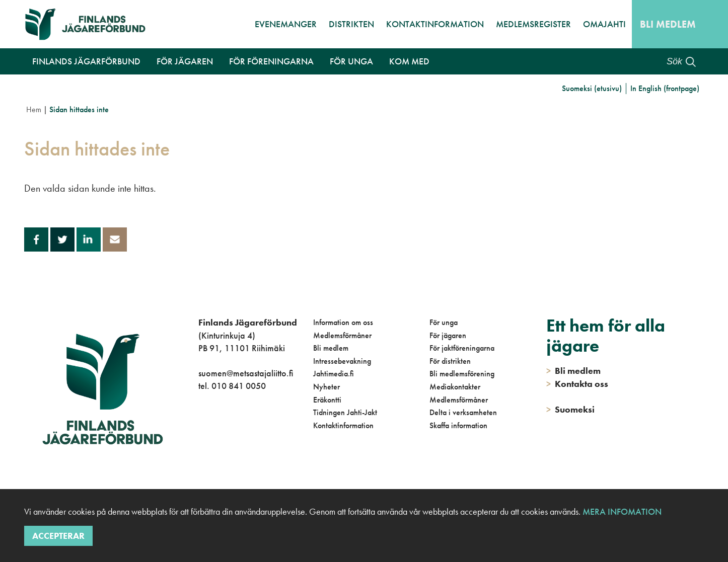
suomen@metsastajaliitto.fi (246, 373)
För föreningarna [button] (271, 61)
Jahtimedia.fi (334, 374)
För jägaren (448, 335)
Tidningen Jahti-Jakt (345, 412)
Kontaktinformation (435, 24)
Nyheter (326, 387)
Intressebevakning (342, 361)
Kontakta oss (577, 384)
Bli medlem (668, 24)
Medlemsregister (533, 24)
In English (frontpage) (665, 88)
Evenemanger (286, 24)
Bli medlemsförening (462, 374)
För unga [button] (351, 61)
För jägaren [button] (185, 61)
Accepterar (58, 536)
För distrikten (450, 361)
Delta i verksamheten (463, 412)
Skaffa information (458, 425)
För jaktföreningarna (462, 348)
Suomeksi (570, 409)
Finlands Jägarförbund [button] (86, 61)
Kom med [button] (409, 61)
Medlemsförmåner (342, 335)
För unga (444, 322)
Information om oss (343, 322)
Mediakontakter (455, 387)
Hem (34, 109)
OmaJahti (604, 24)
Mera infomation (621, 511)
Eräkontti (327, 400)
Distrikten (351, 24)
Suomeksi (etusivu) (592, 88)
